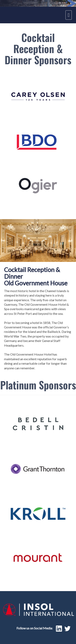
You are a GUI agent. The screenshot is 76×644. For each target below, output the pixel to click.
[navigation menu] (69, 15)
